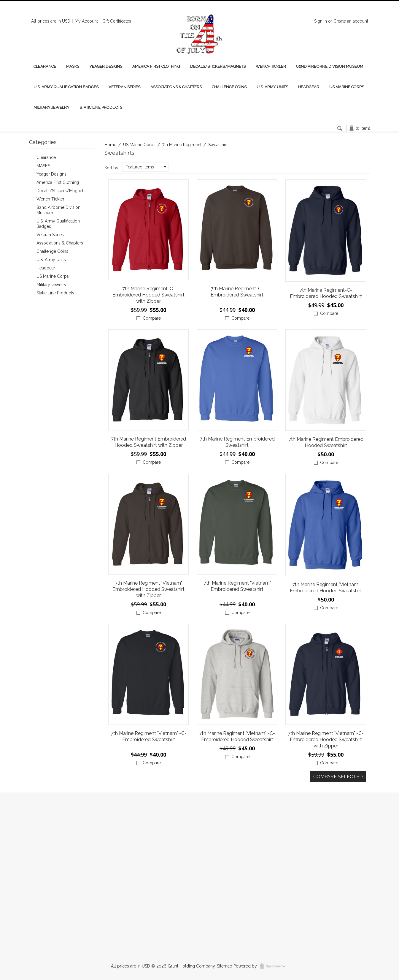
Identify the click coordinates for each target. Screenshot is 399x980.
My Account (86, 21)
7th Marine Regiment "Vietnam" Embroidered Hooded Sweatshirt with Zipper (148, 589)
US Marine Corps (347, 87)
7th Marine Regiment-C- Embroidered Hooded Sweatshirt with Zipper (148, 295)
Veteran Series (124, 87)
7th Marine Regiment (182, 145)
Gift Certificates (117, 21)
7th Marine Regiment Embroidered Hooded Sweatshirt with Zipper (148, 442)
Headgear (309, 87)
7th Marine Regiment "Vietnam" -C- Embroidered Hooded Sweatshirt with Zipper (326, 740)
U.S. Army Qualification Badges (66, 87)
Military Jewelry (51, 107)
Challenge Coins (229, 87)
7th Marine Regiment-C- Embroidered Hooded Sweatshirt (326, 293)
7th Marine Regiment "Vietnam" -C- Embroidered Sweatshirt (149, 736)
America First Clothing (156, 66)
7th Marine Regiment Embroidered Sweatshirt (237, 442)
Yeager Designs (106, 66)
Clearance (45, 66)
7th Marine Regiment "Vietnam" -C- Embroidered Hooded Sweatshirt (237, 736)
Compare (152, 318)
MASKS (73, 66)
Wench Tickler (271, 66)
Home (110, 145)
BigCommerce (274, 966)
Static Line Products (101, 107)
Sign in (321, 21)
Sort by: (112, 168)
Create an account (351, 21)
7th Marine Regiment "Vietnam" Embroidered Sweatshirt (237, 586)
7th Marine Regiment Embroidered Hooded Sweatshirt (326, 442)
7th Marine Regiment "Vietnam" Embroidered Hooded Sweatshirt (326, 588)
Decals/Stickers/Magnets (218, 66)
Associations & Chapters (176, 87)
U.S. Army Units (272, 87)
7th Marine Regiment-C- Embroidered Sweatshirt (237, 292)
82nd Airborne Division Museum (330, 66)
